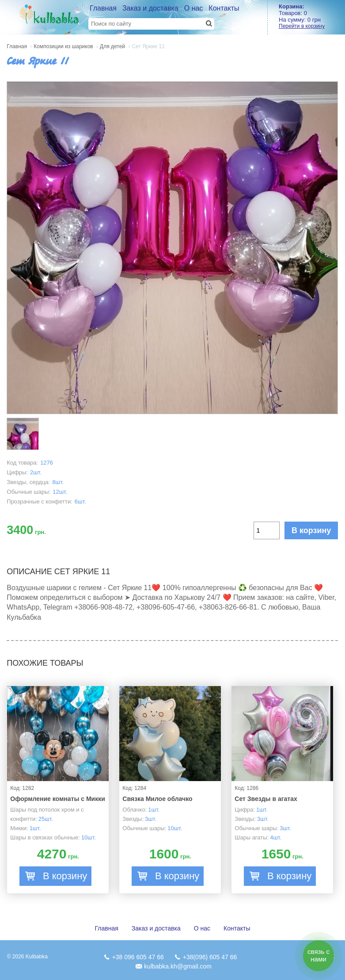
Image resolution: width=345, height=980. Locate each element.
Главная (103, 8)
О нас (194, 8)
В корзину (311, 530)
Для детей (112, 46)
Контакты (224, 8)
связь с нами (318, 955)
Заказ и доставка (150, 8)
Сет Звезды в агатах (266, 799)
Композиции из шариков (63, 46)
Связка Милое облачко (157, 799)
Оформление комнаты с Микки (58, 799)
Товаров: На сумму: (312, 16)
